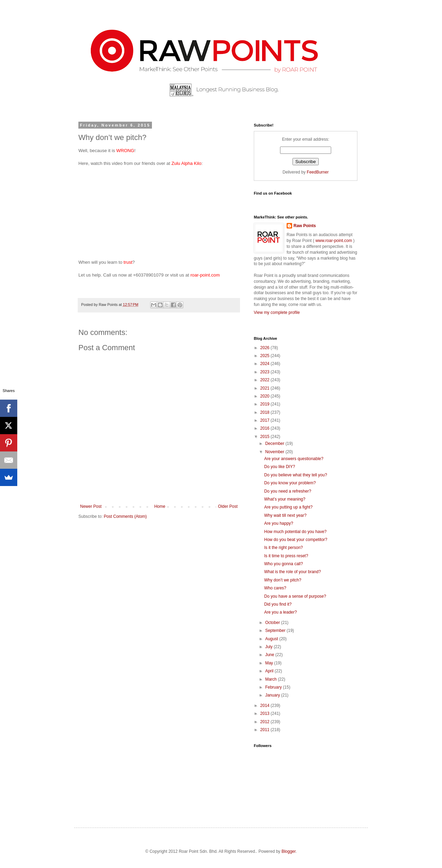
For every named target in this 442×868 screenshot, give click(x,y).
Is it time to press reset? (286, 556)
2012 (266, 722)
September (276, 631)
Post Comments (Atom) (125, 516)
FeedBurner (318, 172)
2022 (266, 380)
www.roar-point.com (334, 241)
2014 (266, 706)
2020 (266, 396)
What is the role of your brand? (292, 572)
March (272, 679)
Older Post (228, 506)
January (273, 695)
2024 (266, 364)
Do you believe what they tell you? (296, 475)
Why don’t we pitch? (283, 580)
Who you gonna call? (284, 564)
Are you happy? (279, 523)
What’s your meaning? (285, 499)
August (272, 639)
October (273, 623)
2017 (266, 420)
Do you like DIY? (280, 467)
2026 (266, 348)
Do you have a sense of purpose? (295, 596)
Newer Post (91, 506)
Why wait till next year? (285, 515)
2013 (266, 713)
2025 (266, 356)
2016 (266, 428)
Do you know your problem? (290, 483)
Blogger (289, 851)
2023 (266, 372)
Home (160, 506)
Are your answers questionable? (294, 459)
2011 (266, 730)
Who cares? (275, 588)
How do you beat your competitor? (296, 540)
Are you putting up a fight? (288, 507)
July (270, 647)
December (275, 444)
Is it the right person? (284, 548)
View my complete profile (277, 312)
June (270, 655)
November (275, 452)
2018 (266, 412)
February (274, 687)
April (270, 671)
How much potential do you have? (295, 532)
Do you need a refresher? (288, 491)
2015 (266, 437)
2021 (266, 388)
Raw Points (305, 226)
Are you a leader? (281, 612)
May (270, 663)
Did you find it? (278, 604)
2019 (266, 404)
